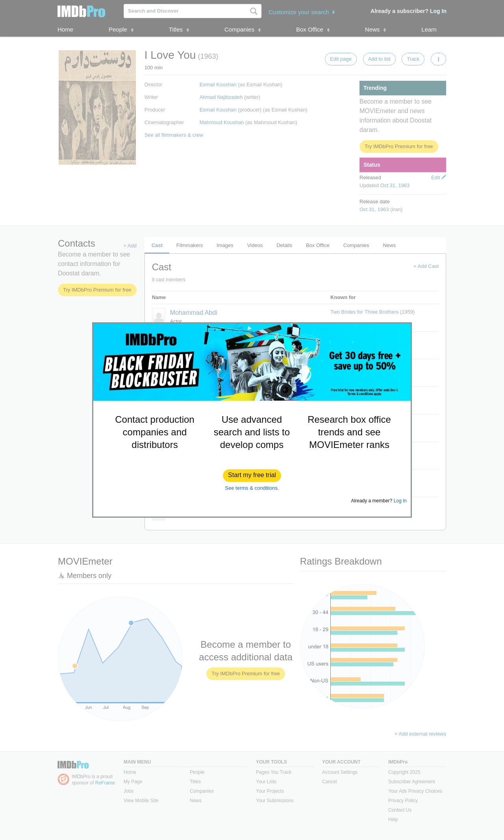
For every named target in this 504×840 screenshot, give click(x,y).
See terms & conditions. (252, 488)
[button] (252, 476)
